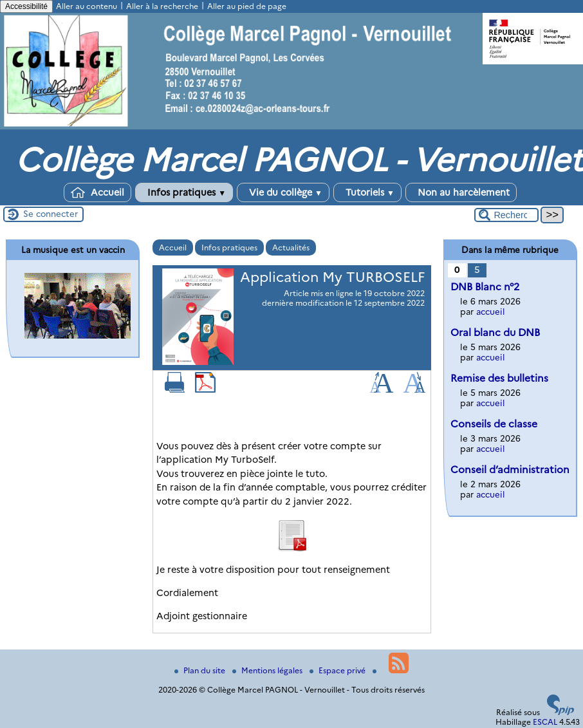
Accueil (97, 192)
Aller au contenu (87, 6)
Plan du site (201, 670)
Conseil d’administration (510, 470)
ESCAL (545, 722)
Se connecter (51, 214)
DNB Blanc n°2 (485, 287)
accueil (491, 312)
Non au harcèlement (461, 192)
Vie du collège (283, 192)
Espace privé (338, 670)
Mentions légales (268, 670)
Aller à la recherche (162, 6)
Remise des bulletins (499, 378)
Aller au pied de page (247, 6)
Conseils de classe (494, 424)
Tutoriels (367, 192)
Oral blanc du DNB (495, 332)
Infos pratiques (184, 192)
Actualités (291, 247)
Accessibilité (26, 6)
